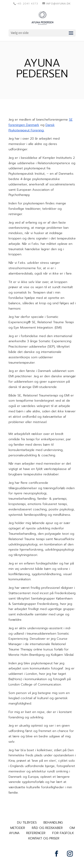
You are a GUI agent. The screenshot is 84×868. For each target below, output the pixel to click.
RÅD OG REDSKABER (47, 828)
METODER (18, 828)
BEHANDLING (53, 823)
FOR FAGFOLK (63, 833)
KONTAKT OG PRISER (44, 838)
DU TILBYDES (27, 823)
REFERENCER (36, 833)
